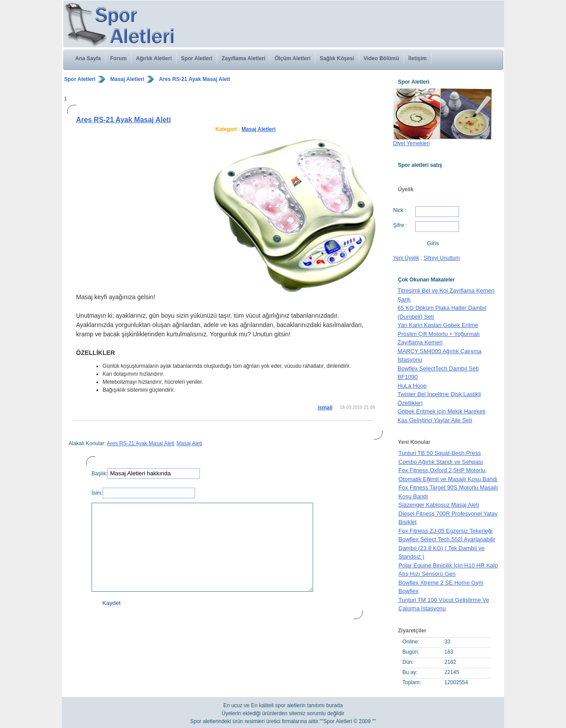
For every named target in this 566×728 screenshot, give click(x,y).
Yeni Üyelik (406, 258)
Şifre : (400, 225)
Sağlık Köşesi (337, 58)
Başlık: (99, 474)
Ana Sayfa (88, 58)
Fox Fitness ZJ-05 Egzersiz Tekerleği (446, 531)
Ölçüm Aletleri (293, 58)
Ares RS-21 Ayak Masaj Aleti (195, 79)
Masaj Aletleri (127, 79)
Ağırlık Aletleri (154, 58)
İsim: (97, 493)
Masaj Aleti (189, 443)
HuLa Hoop (412, 386)
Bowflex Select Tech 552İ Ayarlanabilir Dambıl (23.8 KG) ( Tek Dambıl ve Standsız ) (447, 548)
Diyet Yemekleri (411, 143)
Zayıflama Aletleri (243, 58)
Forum (118, 58)
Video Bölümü (381, 58)
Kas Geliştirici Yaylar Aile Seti (435, 420)
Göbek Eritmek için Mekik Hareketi (442, 411)
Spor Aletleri (197, 58)
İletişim (418, 58)
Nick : (400, 210)
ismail (325, 408)
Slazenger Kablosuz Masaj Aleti (439, 505)
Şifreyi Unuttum (442, 258)
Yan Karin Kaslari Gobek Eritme (438, 325)
